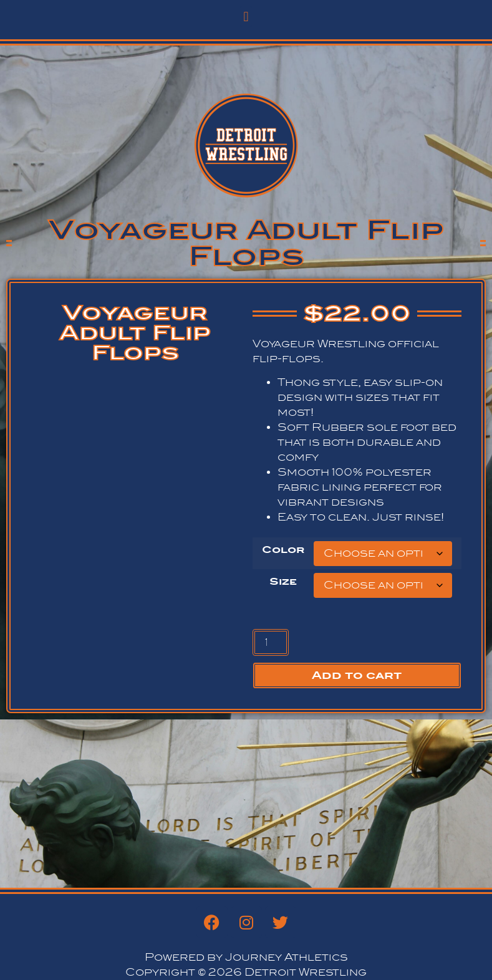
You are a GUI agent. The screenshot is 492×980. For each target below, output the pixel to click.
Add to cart (357, 675)
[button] (246, 17)
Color (283, 550)
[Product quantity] (271, 642)
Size (283, 582)
